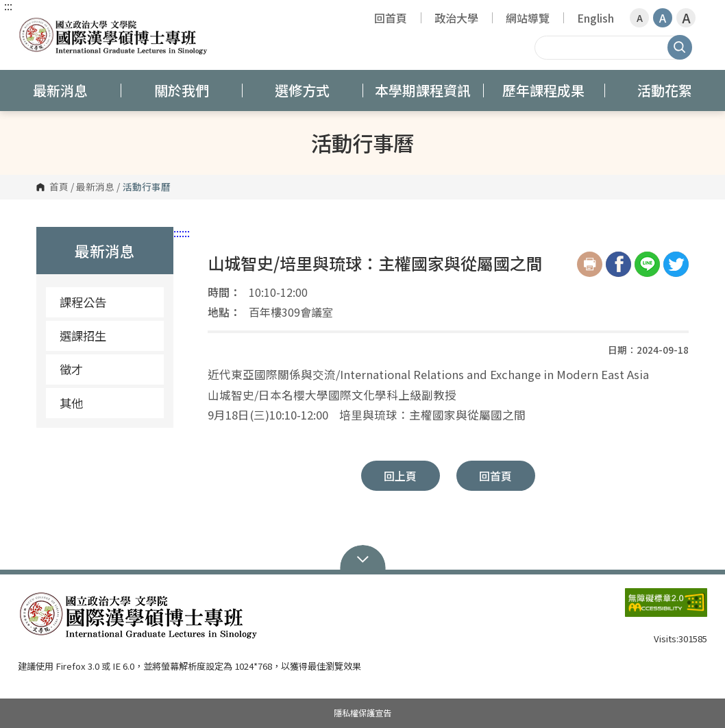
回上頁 (400, 476)
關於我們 (182, 90)
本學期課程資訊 (423, 90)
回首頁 (391, 18)
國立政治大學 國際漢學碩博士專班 (32, 24)
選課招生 (83, 336)
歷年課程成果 (543, 90)
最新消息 (60, 90)
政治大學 (456, 18)
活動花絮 (665, 90)
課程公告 (83, 302)
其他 (71, 403)
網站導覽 (528, 18)
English (595, 18)
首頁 (59, 187)
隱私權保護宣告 (362, 713)
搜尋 (680, 47)
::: (8, 5)
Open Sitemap (363, 558)
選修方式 (302, 90)
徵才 (71, 369)
